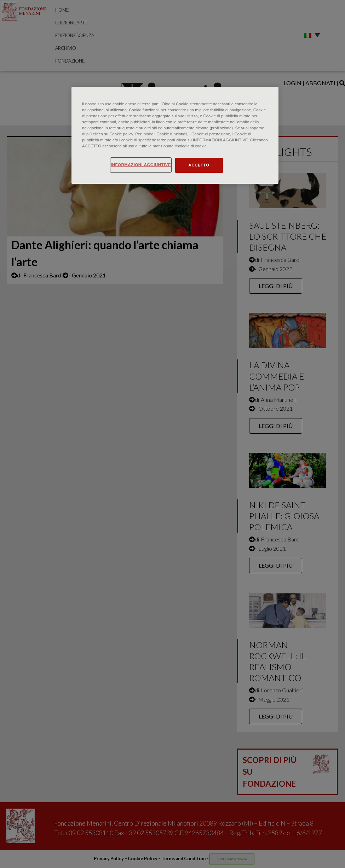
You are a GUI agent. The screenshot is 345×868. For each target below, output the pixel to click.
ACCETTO (199, 165)
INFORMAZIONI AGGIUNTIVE (141, 165)
